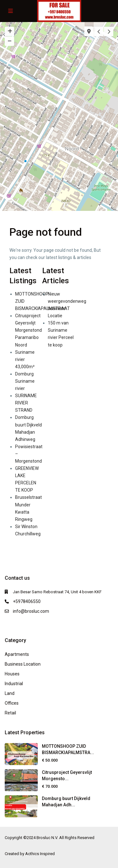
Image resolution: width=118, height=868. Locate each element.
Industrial (14, 684)
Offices (12, 703)
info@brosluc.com (31, 611)
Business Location (23, 664)
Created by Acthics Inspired (30, 854)
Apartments (17, 654)
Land (10, 693)
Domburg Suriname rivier (25, 381)
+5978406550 (27, 601)
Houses (12, 674)
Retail (10, 713)
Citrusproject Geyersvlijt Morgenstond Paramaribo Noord (28, 330)
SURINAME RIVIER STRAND (26, 403)
